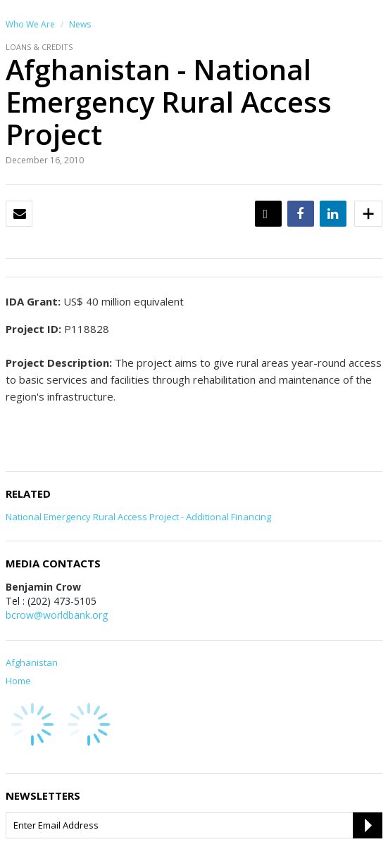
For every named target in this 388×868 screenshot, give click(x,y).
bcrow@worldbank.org (57, 615)
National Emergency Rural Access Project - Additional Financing (138, 517)
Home (18, 681)
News (80, 24)
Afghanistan (32, 662)
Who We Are (30, 24)
